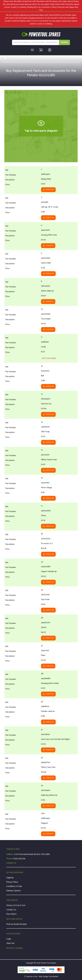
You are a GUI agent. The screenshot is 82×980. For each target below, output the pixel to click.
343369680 (46, 679)
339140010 (45, 427)
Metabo (33, 59)
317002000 (46, 539)
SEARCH (64, 42)
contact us (34, 24)
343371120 (45, 651)
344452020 (46, 762)
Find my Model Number (17, 924)
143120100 (45, 371)
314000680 (46, 567)
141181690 (45, 342)
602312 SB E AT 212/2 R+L (70, 59)
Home (9, 59)
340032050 (46, 511)
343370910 (45, 230)
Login (9, 939)
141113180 (45, 202)
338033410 (45, 174)
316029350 (46, 286)
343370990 (46, 314)
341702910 (45, 455)
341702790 (45, 595)
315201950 (45, 483)
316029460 (46, 790)
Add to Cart (48, 190)
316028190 (45, 734)
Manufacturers (21, 59)
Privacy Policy (12, 882)
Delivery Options (14, 891)
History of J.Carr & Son (16, 905)
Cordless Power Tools (48, 59)
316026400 (46, 399)
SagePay (10, 878)
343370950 (46, 258)
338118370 (45, 706)
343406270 (46, 623)
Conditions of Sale (14, 886)
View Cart (10, 943)
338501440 (45, 818)
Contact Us (48, 246)
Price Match (11, 914)
